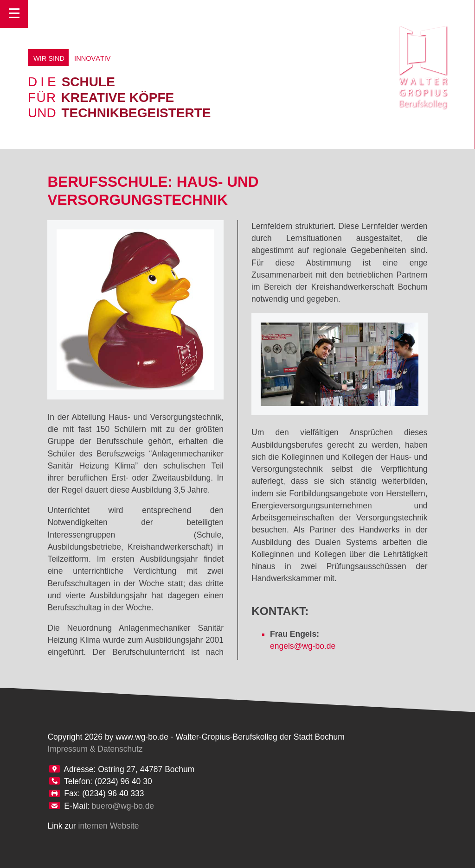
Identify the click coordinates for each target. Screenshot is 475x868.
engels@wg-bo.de (303, 646)
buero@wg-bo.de (123, 806)
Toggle (14, 14)
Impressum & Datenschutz (95, 749)
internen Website (109, 826)
